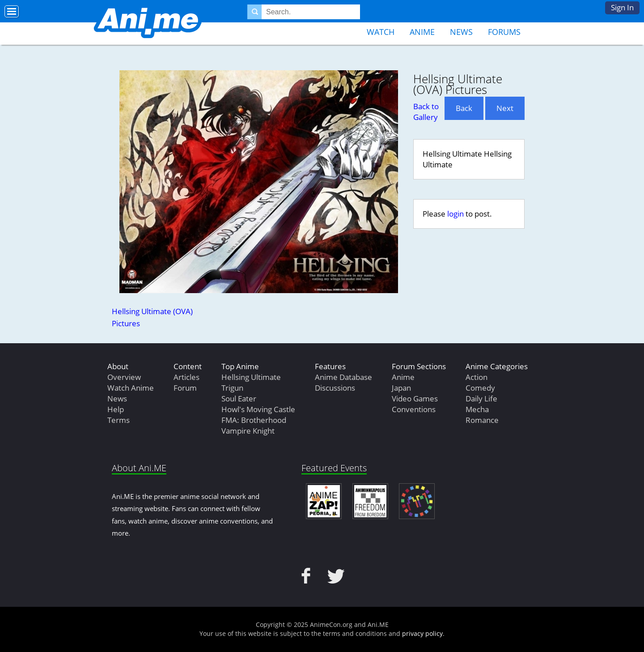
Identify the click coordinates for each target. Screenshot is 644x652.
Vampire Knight (248, 431)
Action (477, 377)
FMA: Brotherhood (254, 420)
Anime (422, 32)
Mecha (477, 409)
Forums (504, 32)
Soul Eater (239, 398)
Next (505, 108)
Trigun (232, 388)
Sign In (622, 7)
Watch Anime (131, 388)
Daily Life (481, 398)
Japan (401, 388)
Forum (185, 388)
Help (116, 409)
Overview (124, 377)
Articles (186, 377)
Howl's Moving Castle (258, 409)
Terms (119, 420)
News (461, 32)
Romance (482, 420)
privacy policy (422, 633)
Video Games (415, 398)
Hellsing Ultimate (251, 377)
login (455, 214)
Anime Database (343, 377)
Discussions (335, 388)
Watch (381, 32)
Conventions (414, 409)
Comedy (480, 388)
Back (464, 108)
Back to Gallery (426, 112)
